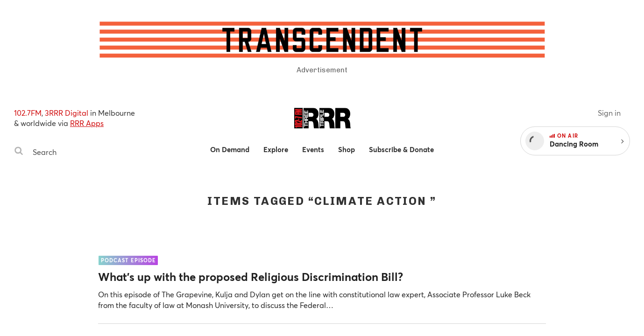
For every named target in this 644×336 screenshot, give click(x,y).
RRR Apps (87, 123)
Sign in (609, 113)
